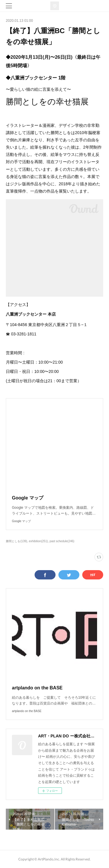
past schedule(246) (62, 541)
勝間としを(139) (16, 541)
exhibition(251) (38, 541)
